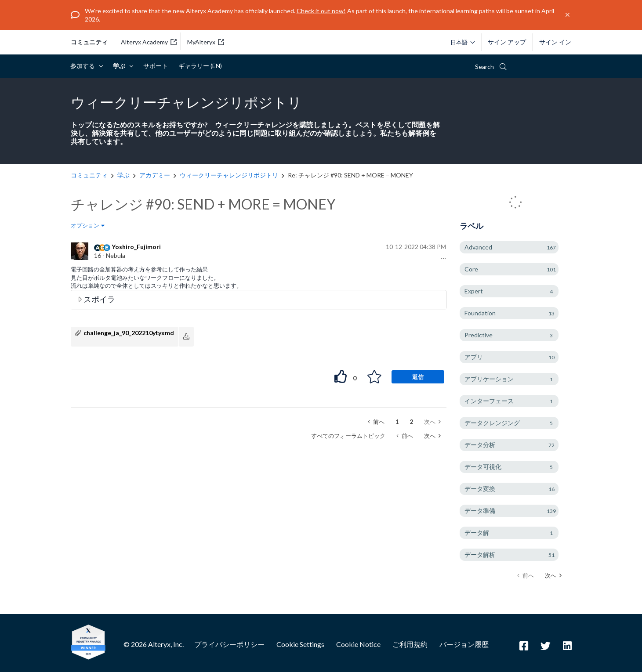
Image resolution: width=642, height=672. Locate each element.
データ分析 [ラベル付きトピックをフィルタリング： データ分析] (480, 445)
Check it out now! (321, 11)
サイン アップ (507, 42)
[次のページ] (553, 576)
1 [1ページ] (397, 422)
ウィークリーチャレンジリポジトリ (229, 175)
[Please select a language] (460, 42)
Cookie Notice (358, 644)
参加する (84, 66)
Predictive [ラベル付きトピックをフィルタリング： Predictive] (479, 335)
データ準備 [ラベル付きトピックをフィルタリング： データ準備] (480, 511)
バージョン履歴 (464, 644)
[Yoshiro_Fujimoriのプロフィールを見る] (136, 247)
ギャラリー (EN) (200, 66)
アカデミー (155, 175)
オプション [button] (85, 225)
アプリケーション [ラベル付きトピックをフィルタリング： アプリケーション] (489, 379)
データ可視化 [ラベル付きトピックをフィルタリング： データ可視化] (483, 467)
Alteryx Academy (149, 42)
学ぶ (121, 66)
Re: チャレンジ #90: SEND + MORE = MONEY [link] (350, 175)
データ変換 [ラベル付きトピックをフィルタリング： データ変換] (480, 489)
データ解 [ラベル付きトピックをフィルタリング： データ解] (477, 533)
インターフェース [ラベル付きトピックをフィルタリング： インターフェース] (489, 401)
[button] (442, 258)
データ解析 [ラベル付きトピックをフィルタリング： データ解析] (480, 555)
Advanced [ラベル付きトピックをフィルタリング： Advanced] (478, 247)
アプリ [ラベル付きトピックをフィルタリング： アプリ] (474, 357)
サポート (156, 66)
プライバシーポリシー (229, 644)
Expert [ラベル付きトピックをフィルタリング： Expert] (474, 291)
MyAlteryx (206, 42)
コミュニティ (89, 42)
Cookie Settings (300, 644)
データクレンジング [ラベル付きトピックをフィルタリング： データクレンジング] (492, 423)
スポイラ (99, 299)
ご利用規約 (410, 644)
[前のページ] (376, 422)
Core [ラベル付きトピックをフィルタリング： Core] (471, 269)
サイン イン (555, 42)
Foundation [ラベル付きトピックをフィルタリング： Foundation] (480, 313)
